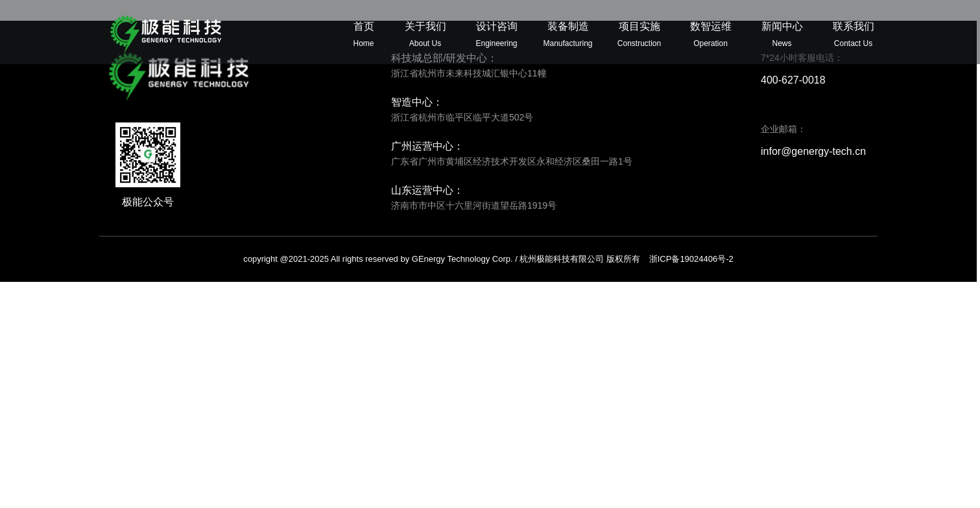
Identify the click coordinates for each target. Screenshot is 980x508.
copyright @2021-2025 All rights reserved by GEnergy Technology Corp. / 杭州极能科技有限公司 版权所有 (488, 259)
